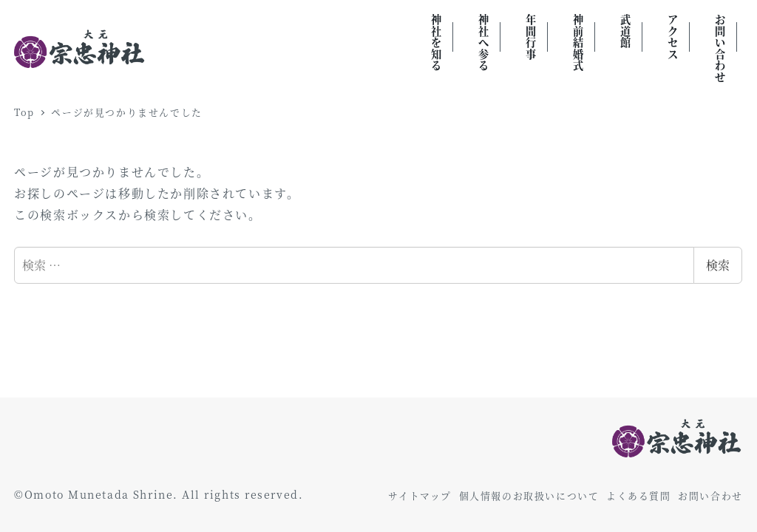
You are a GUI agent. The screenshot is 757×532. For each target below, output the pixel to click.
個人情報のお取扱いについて (529, 495)
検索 (718, 265)
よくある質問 (639, 495)
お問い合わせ (710, 495)
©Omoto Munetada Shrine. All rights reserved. (159, 494)
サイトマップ (420, 495)
